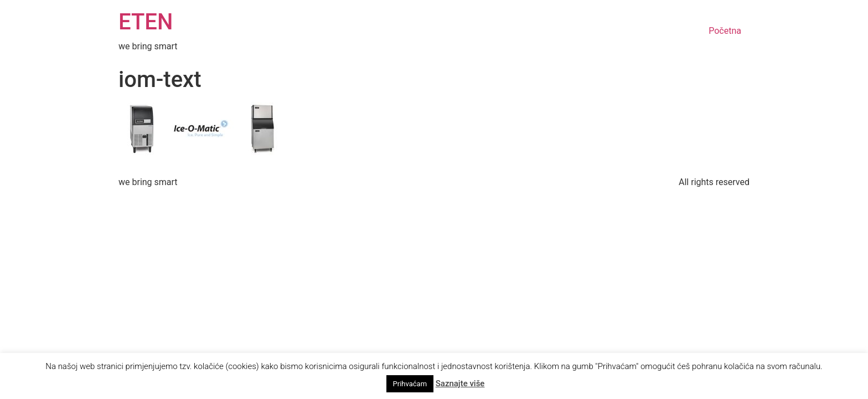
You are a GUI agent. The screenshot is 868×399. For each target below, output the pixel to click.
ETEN (146, 22)
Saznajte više (460, 383)
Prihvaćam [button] (410, 384)
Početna (725, 31)
